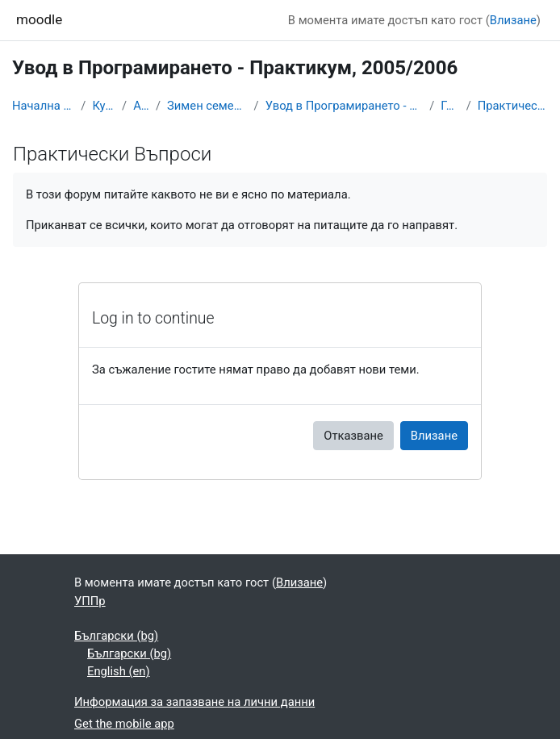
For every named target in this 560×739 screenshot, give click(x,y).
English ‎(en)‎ (119, 671)
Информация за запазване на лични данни (194, 702)
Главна (450, 106)
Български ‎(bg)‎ (116, 636)
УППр (90, 601)
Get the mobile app (124, 724)
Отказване (353, 436)
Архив (141, 106)
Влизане (513, 20)
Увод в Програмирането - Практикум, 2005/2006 (345, 106)
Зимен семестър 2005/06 (207, 106)
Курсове (104, 106)
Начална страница (43, 106)
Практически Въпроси (513, 106)
